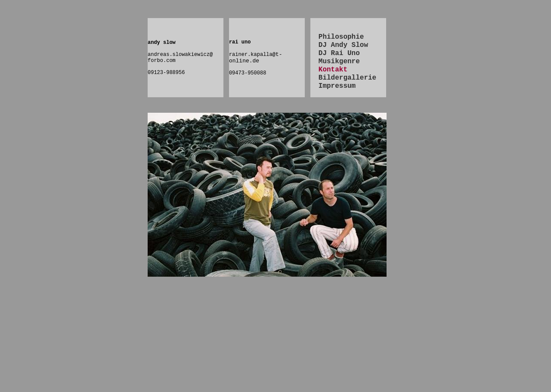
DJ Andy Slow (343, 45)
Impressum (337, 86)
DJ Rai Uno (339, 53)
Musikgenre (339, 62)
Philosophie (341, 37)
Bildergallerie (347, 78)
